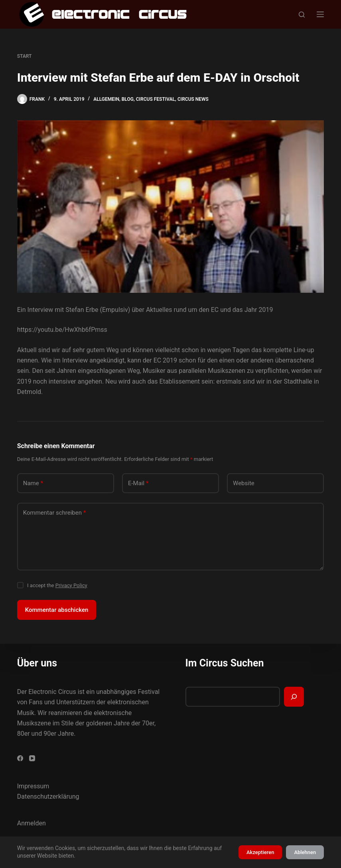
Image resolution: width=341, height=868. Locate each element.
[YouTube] (32, 758)
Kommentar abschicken (57, 610)
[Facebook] (20, 758)
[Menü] (320, 14)
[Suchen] (302, 15)
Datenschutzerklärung (48, 796)
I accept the (57, 585)
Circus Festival (156, 99)
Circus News (193, 99)
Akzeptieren (260, 852)
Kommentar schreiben (55, 513)
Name (33, 483)
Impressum (33, 786)
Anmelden (32, 823)
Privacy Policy (71, 585)
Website (244, 483)
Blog (128, 99)
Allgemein (106, 99)
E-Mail (138, 483)
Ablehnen (305, 852)
